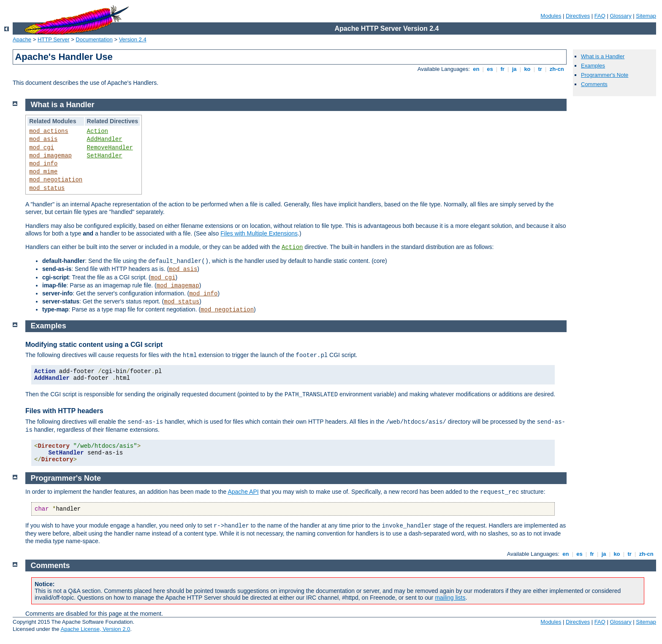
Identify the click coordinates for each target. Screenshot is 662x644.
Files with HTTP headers (64, 411)
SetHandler (105, 156)
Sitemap (646, 16)
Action (98, 131)
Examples (593, 66)
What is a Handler (603, 56)
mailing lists (450, 598)
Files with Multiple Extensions (259, 233)
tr (540, 69)
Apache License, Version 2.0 (95, 629)
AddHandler (105, 139)
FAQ (600, 16)
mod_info (43, 164)
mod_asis (43, 139)
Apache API (243, 492)
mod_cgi (42, 148)
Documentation (94, 39)
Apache (22, 39)
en (476, 69)
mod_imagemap (50, 156)
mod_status (47, 188)
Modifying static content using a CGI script (94, 345)
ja (514, 69)
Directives (578, 16)
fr (503, 69)
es (490, 69)
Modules (551, 16)
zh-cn (557, 69)
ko (527, 69)
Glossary (620, 16)
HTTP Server (54, 39)
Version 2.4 (133, 39)
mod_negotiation (56, 180)
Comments (594, 84)
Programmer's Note (605, 75)
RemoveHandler (110, 148)
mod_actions (49, 131)
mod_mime (43, 172)
